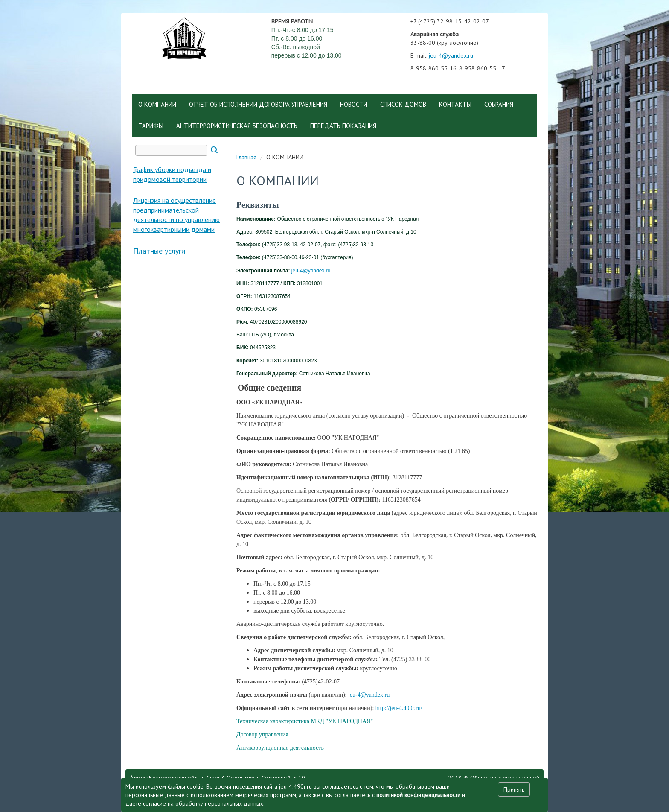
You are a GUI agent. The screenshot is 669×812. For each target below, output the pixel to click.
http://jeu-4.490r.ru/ (399, 708)
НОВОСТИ (354, 104)
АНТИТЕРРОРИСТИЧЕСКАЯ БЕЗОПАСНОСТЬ (237, 126)
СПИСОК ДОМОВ (403, 104)
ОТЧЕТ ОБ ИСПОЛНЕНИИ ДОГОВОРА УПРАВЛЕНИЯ (258, 104)
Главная (246, 157)
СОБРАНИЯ (499, 104)
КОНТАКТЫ (455, 104)
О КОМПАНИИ (157, 104)
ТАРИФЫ (151, 126)
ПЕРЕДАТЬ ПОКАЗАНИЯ (343, 126)
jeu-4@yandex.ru (451, 55)
